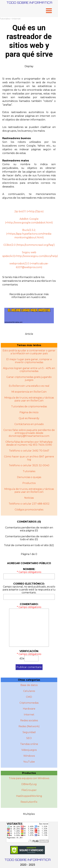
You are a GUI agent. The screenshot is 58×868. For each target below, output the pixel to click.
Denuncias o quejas (29, 477)
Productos (29, 483)
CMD (29, 697)
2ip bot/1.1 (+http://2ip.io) (29, 211)
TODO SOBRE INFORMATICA (29, 3)
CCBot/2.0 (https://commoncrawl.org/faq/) (29, 245)
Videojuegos (29, 750)
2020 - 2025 (28, 865)
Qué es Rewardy (29, 418)
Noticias (29, 498)
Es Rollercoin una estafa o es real (29, 386)
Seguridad (29, 732)
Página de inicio (29, 412)
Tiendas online (29, 744)
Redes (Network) (29, 726)
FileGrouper (29, 790)
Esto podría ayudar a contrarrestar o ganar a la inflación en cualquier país (29, 352)
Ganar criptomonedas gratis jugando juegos (29, 378)
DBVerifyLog (29, 784)
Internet (16, 19)
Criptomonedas (29, 703)
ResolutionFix (29, 802)
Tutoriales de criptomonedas (29, 406)
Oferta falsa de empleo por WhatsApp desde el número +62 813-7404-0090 (29, 443)
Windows (29, 756)
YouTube (29, 762)
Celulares (29, 691)
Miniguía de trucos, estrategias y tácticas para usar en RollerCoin (29, 399)
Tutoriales (5, 19)
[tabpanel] (29, 140)
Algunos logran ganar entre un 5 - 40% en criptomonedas (29, 370)
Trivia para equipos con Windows (29, 778)
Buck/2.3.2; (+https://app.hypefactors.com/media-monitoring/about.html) (29, 234)
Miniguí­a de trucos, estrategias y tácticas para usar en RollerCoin (29, 490)
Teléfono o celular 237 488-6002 (29, 504)
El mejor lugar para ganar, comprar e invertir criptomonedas (29, 361)
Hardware (29, 709)
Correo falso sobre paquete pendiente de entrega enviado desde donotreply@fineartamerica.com (29, 433)
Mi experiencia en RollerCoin (29, 392)
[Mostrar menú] (49, 11)
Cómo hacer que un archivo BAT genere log (29, 458)
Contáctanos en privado (29, 424)
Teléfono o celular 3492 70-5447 (29, 451)
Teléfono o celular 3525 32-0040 (29, 465)
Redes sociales (29, 720)
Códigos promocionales (29, 510)
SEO (29, 738)
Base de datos (29, 685)
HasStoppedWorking (29, 796)
